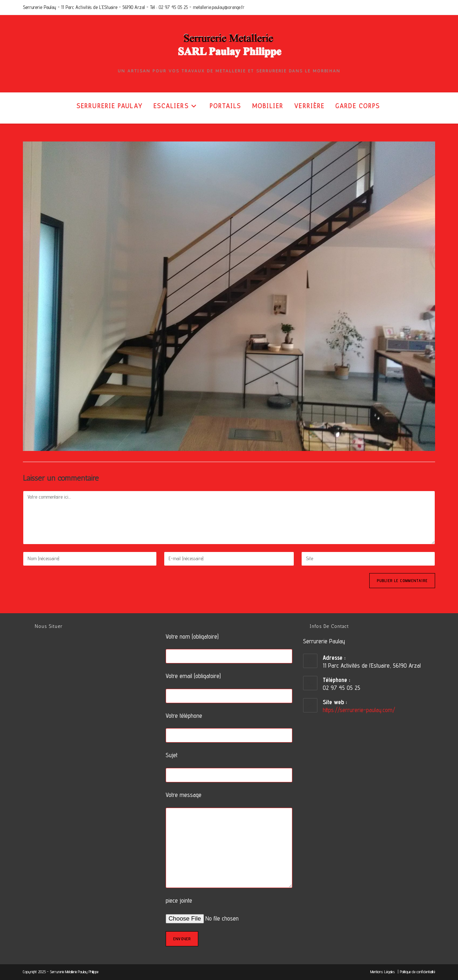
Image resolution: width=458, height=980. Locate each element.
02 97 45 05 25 (173, 7)
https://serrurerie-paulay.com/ (359, 710)
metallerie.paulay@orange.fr (219, 7)
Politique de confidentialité (418, 972)
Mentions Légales (383, 972)
